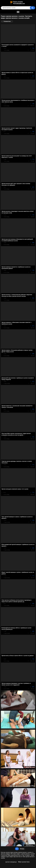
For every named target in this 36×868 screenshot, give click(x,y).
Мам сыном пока (24, 862)
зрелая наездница (11, 862)
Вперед (22, 849)
